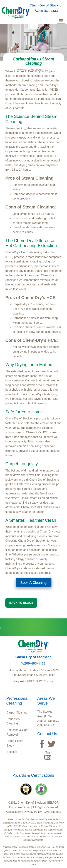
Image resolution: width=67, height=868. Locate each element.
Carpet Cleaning (17, 713)
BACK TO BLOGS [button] (21, 603)
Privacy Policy (33, 812)
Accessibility (14, 812)
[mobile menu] (61, 21)
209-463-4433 (46, 11)
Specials (12, 752)
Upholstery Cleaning (13, 721)
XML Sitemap (52, 812)
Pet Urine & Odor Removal (18, 732)
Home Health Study (15, 743)
